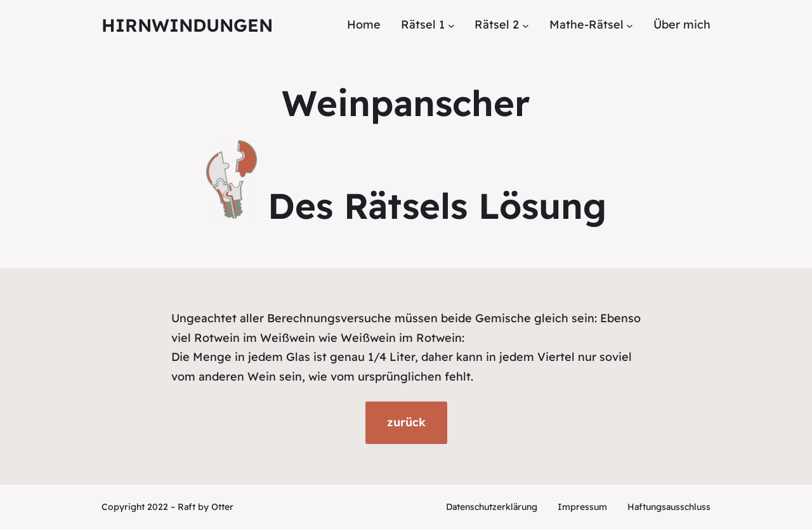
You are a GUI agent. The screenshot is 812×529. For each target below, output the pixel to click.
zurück (406, 422)
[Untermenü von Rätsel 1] (451, 25)
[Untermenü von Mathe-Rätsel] (630, 25)
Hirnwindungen (187, 25)
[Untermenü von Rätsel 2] (526, 25)
